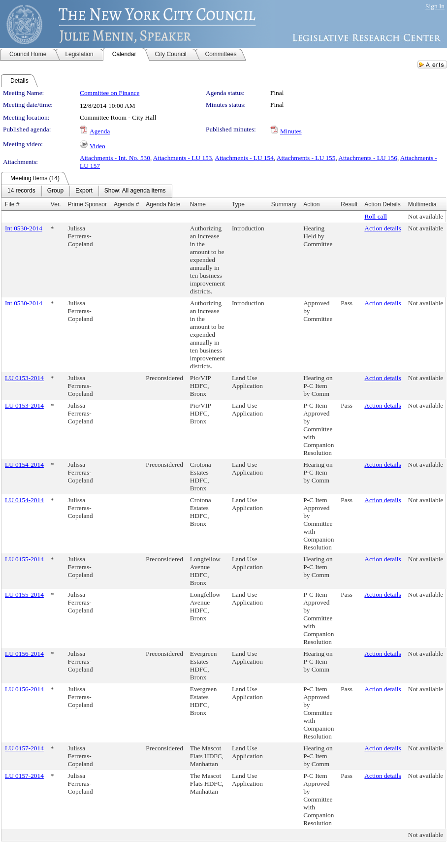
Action (311, 204)
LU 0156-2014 (24, 654)
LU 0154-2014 (24, 465)
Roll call (376, 216)
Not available (426, 216)
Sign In (435, 6)
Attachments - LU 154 (244, 158)
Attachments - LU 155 (306, 158)
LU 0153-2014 (24, 378)
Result (349, 204)
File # (12, 204)
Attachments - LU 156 (368, 158)
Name (198, 204)
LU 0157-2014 (24, 748)
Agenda (100, 131)
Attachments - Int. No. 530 (115, 158)
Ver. (56, 204)
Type (238, 204)
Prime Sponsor (87, 204)
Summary (284, 204)
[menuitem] (21, 191)
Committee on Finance (110, 93)
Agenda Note (163, 204)
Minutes (291, 131)
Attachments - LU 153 (183, 158)
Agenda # (126, 204)
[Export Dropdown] (84, 191)
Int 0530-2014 (24, 228)
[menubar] (87, 191)
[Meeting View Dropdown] (135, 191)
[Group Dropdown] (55, 191)
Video (97, 146)
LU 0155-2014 (24, 559)
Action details (383, 228)
